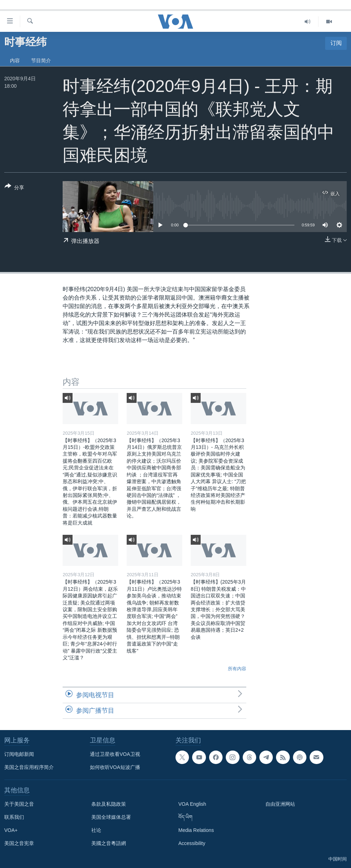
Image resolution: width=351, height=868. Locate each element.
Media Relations (196, 830)
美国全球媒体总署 (111, 817)
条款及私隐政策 (109, 804)
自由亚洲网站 (280, 804)
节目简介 (41, 60)
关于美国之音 (19, 804)
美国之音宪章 (19, 843)
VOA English (192, 804)
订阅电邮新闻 (19, 754)
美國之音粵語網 (109, 843)
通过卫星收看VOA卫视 (115, 754)
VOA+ (11, 830)
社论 (96, 830)
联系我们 (14, 817)
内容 (15, 60)
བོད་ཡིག (185, 817)
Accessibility (192, 843)
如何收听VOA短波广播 (115, 767)
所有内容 (237, 669)
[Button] (14, 188)
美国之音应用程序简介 (29, 767)
